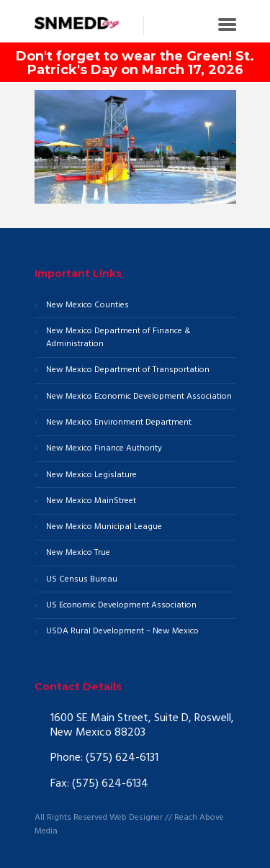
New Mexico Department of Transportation (128, 370)
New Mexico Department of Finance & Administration (118, 338)
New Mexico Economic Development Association (139, 397)
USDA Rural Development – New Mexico (122, 632)
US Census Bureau (82, 580)
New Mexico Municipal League (104, 527)
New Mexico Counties (87, 306)
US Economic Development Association (121, 606)
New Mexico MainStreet (91, 501)
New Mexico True (78, 553)
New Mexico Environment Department (119, 423)
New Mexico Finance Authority (104, 449)
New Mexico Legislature (91, 475)
